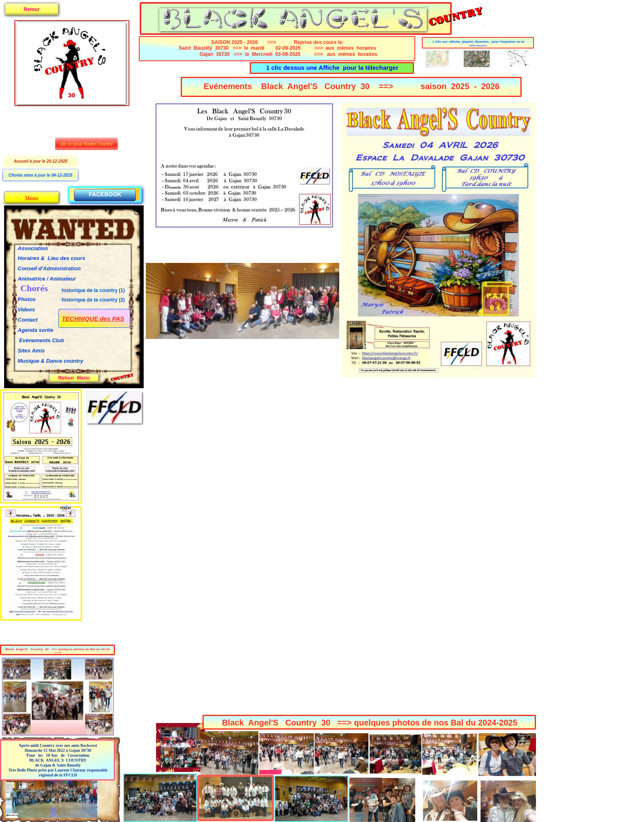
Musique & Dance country (51, 361)
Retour (32, 9)
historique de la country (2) (93, 300)
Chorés (34, 288)
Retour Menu (74, 378)
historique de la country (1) (93, 290)
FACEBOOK (105, 194)
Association (33, 248)
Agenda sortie (36, 330)
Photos (27, 299)
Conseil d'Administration (49, 268)
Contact (28, 320)
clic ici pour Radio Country (87, 144)
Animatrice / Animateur (47, 279)
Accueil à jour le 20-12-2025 (41, 161)
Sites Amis (31, 351)
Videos (26, 310)
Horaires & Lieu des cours (52, 258)
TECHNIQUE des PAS (93, 319)
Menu (31, 198)
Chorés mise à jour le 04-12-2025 (40, 175)
